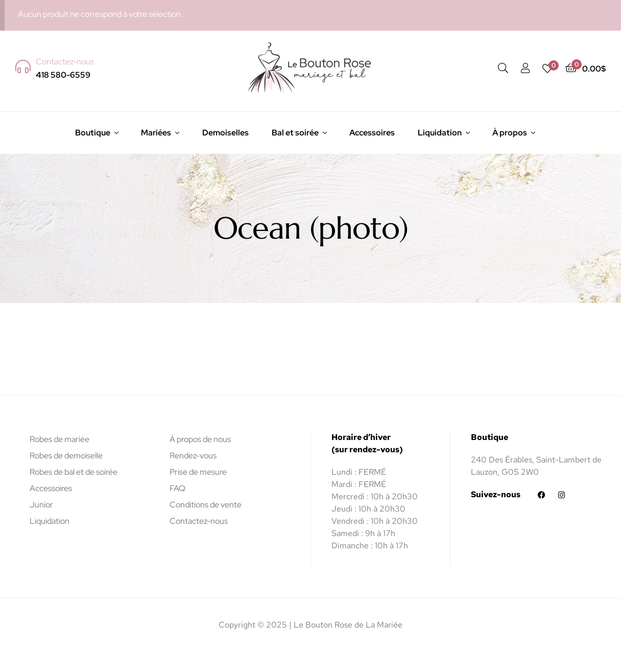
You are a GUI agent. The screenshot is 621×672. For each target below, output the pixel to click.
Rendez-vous (193, 456)
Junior (41, 505)
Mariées (156, 133)
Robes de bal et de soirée (74, 472)
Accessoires (372, 133)
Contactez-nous (199, 521)
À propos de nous (200, 439)
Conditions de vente (206, 505)
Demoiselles (225, 133)
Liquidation (440, 133)
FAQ (177, 488)
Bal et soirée (295, 133)
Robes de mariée (59, 439)
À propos (510, 133)
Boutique (93, 133)
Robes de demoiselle (66, 456)
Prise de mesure (198, 472)
